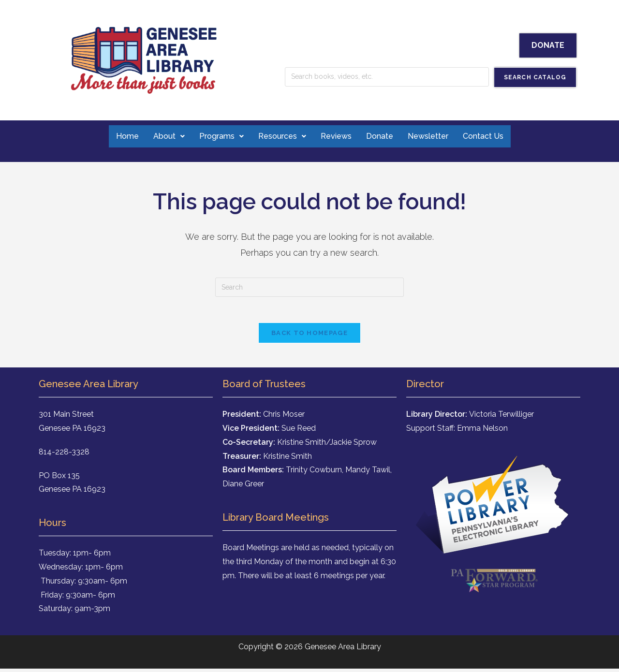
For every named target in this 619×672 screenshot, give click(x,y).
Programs (218, 136)
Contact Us (486, 136)
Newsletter (428, 136)
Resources (280, 136)
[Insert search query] (309, 287)
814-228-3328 (64, 455)
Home (123, 136)
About (165, 136)
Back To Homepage (309, 336)
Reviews (334, 136)
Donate (379, 136)
